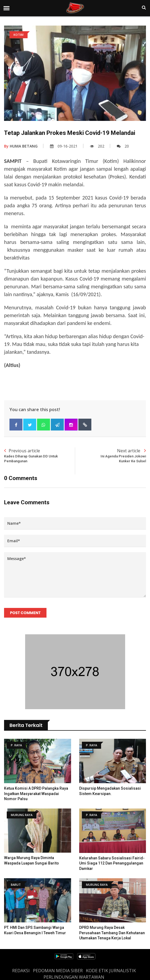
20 (123, 146)
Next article (111, 456)
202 (97, 146)
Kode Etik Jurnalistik (111, 971)
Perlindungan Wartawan (74, 977)
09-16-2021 (64, 146)
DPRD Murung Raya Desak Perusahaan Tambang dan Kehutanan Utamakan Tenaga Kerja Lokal (112, 933)
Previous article (40, 456)
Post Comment (25, 613)
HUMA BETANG (21, 146)
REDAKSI (21, 971)
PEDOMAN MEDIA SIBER (58, 971)
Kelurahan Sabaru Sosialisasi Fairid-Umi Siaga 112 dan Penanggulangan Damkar (112, 863)
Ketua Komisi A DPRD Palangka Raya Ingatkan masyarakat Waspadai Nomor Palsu (36, 794)
